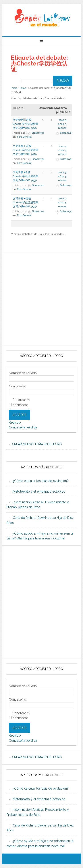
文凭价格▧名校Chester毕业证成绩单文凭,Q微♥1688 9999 (26, 124)
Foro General (24, 137)
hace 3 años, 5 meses (62, 124)
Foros (23, 88)
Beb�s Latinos (42, 18)
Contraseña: (17, 386)
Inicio (14, 88)
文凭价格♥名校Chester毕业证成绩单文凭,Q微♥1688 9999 (26, 176)
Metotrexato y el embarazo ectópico (39, 491)
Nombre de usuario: (23, 373)
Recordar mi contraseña (21, 402)
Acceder (19, 415)
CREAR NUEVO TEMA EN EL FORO (37, 444)
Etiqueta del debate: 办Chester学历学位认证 (39, 63)
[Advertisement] (41, 299)
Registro (15, 422)
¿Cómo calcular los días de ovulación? (41, 481)
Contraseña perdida (23, 427)
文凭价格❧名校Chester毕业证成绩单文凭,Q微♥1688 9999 (26, 202)
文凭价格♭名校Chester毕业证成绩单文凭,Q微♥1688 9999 (26, 150)
